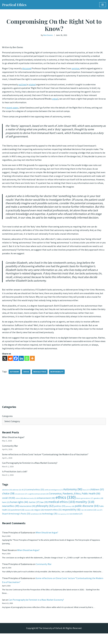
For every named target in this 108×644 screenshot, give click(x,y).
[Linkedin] (21, 361)
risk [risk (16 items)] (84, 513)
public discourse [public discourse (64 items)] (87, 509)
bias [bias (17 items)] (86, 492)
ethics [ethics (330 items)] (66, 500)
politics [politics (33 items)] (60, 509)
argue (55, 99)
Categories (7, 418)
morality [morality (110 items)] (85, 505)
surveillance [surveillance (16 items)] (36, 517)
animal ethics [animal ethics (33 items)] (36, 492)
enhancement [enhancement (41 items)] (46, 501)
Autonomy (14, 374)
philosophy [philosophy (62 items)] (45, 509)
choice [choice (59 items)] (8, 496)
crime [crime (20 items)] (19, 501)
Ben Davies (48, 35)
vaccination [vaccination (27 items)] (76, 517)
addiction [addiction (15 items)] (17, 492)
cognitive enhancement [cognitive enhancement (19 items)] (38, 496)
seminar (75, 69)
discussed (27, 69)
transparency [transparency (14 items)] (63, 517)
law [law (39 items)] (44, 505)
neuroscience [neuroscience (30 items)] (27, 509)
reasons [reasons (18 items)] (29, 513)
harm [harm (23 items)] (6, 505)
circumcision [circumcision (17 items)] (21, 496)
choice (26, 374)
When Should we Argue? (13, 440)
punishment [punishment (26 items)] (18, 513)
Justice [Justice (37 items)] (34, 505)
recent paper (12, 108)
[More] (32, 361)
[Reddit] (10, 361)
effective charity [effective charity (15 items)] (30, 501)
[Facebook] (16, 361)
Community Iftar (10, 448)
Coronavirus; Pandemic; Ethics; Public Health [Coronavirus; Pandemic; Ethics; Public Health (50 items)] (75, 496)
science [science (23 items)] (92, 513)
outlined (22, 85)
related (32, 85)
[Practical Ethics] (14, 5)
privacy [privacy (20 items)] (70, 509)
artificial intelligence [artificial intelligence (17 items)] (54, 492)
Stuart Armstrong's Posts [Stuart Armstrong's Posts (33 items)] (16, 516)
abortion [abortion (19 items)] (7, 492)
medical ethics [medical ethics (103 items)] (62, 505)
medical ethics (40, 374)
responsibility (57, 374)
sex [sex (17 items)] (100, 513)
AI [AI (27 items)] (24, 492)
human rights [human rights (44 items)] (19, 505)
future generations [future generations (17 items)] (85, 501)
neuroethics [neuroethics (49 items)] (11, 509)
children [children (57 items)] (97, 492)
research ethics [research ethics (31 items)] (53, 513)
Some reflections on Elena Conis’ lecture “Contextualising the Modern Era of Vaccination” (45, 457)
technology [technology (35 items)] (50, 516)
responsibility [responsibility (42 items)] (71, 512)
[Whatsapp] (27, 361)
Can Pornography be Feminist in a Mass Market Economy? (30, 465)
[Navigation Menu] (103, 5)
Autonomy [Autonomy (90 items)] (73, 492)
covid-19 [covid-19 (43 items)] (9, 501)
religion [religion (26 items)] (39, 513)
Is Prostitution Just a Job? (15, 474)
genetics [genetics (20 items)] (99, 501)
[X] (5, 361)
